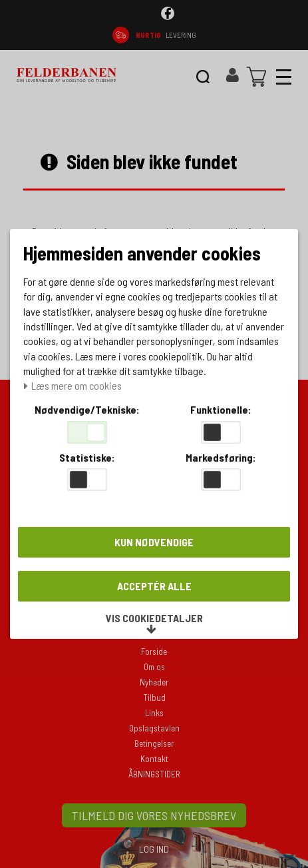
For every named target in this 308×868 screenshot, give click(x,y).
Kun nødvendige (154, 542)
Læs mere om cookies (73, 386)
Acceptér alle (154, 586)
